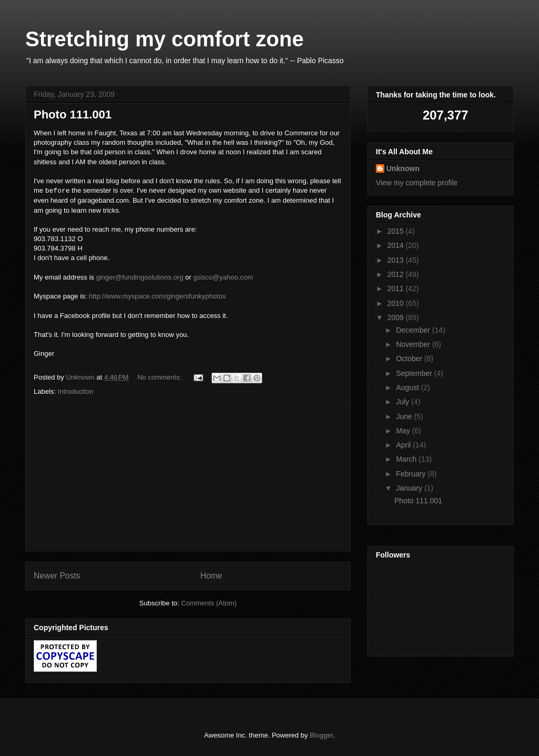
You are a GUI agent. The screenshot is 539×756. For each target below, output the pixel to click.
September (415, 373)
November (414, 344)
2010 (397, 303)
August (408, 387)
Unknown (403, 168)
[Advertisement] (188, 477)
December (414, 330)
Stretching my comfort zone (164, 39)
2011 (397, 289)
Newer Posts (57, 576)
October (410, 359)
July (403, 402)
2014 (397, 245)
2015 (397, 231)
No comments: (160, 377)
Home (211, 576)
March (407, 459)
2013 (397, 260)
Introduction (76, 391)
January (410, 488)
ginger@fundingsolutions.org (139, 277)
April (404, 445)
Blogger (321, 735)
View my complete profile (417, 183)
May (404, 431)
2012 (397, 274)
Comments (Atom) (209, 603)
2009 (397, 317)
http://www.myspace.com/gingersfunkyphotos (157, 296)
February (412, 474)
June (405, 416)
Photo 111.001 (73, 115)
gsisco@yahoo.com (223, 277)
